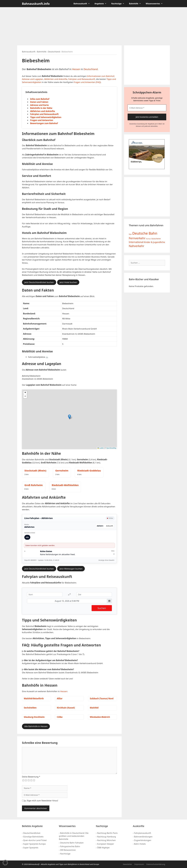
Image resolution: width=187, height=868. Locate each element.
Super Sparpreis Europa (34, 844)
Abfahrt (100, 526)
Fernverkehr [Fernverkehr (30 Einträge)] (137, 238)
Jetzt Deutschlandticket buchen (39, 282)
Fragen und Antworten (42, 120)
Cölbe (60, 717)
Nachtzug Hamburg (106, 837)
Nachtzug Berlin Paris (107, 833)
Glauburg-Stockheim (34, 717)
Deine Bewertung (31, 777)
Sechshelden (30, 708)
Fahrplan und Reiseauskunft (82, 79)
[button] (69, 417)
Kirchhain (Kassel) (66, 708)
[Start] (45, 594)
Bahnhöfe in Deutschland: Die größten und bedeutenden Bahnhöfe (74, 836)
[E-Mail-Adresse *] (147, 108)
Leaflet (100, 448)
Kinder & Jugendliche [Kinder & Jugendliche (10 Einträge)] (154, 242)
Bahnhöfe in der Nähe (41, 108)
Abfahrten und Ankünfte (56, 79)
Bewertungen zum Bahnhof (44, 123)
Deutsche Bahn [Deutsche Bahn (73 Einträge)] (145, 233)
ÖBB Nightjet (103, 848)
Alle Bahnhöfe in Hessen (36, 726)
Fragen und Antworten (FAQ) (87, 82)
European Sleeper (105, 844)
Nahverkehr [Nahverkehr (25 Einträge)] (136, 246)
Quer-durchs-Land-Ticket (35, 840)
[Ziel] (94, 594)
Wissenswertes (155, 4)
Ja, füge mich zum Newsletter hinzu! (40, 801)
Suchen (102, 608)
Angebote (102, 4)
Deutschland (54, 52)
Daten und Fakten (39, 102)
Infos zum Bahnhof (40, 99)
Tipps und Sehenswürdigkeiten (46, 117)
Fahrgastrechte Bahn (70, 846)
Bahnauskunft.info (36, 4)
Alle (27, 537)
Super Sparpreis (31, 848)
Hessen (76, 69)
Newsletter (127, 864)
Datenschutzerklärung (156, 864)
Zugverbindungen (143, 840)
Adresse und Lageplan (32, 79)
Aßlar (60, 698)
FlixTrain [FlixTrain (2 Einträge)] (148, 239)
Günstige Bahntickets (33, 837)
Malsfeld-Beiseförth (34, 698)
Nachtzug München (106, 840)
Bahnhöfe (136, 4)
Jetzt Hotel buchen (68, 282)
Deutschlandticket (32, 833)
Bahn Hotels (140, 844)
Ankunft (110, 526)
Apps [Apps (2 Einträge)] (130, 234)
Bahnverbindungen (143, 837)
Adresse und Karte (39, 105)
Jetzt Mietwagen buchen (71, 569)
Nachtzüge (119, 4)
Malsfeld (94, 708)
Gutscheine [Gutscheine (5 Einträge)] (156, 239)
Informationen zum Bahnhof (101, 76)
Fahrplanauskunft (142, 833)
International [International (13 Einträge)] (136, 242)
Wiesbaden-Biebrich (100, 717)
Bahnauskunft (83, 4)
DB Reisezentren (68, 850)
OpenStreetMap (111, 448)
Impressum (139, 864)
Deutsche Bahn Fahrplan (72, 843)
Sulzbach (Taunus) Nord (102, 698)
